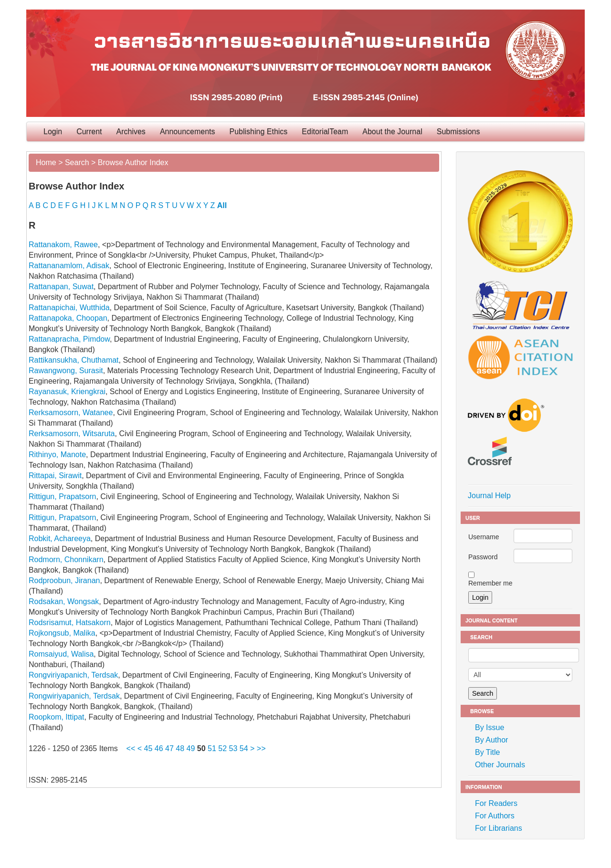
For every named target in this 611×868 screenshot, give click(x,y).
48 (180, 748)
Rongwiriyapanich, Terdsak (74, 696)
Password (483, 557)
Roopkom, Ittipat (57, 717)
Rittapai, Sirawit (55, 476)
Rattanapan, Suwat (61, 287)
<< (131, 748)
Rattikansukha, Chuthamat (74, 360)
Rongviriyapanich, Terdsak (73, 675)
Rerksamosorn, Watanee (71, 413)
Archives (131, 131)
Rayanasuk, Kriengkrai (67, 392)
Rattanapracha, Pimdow (69, 339)
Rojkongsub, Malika (62, 633)
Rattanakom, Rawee (63, 245)
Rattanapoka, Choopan (68, 318)
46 (159, 748)
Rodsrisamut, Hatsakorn (70, 622)
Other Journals (500, 765)
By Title (487, 752)
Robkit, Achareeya (60, 539)
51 (212, 748)
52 (222, 748)
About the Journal (392, 131)
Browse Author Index (133, 162)
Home (46, 162)
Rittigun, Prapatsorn (62, 497)
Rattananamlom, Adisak (69, 266)
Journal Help (489, 496)
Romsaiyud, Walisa (61, 654)
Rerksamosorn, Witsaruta (72, 434)
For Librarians (499, 828)
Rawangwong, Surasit (66, 371)
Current (89, 131)
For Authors (495, 816)
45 (148, 748)
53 (233, 748)
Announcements (188, 131)
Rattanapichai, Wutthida (69, 308)
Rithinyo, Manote (57, 455)
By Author (491, 740)
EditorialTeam (325, 131)
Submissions (458, 131)
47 (169, 748)
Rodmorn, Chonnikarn (66, 559)
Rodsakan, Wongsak (64, 601)
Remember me (490, 583)
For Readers (496, 803)
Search (77, 162)
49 (191, 748)
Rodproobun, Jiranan (64, 580)
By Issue (490, 727)
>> (261, 748)
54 (244, 748)
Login (53, 131)
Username (484, 537)
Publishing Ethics (259, 131)
